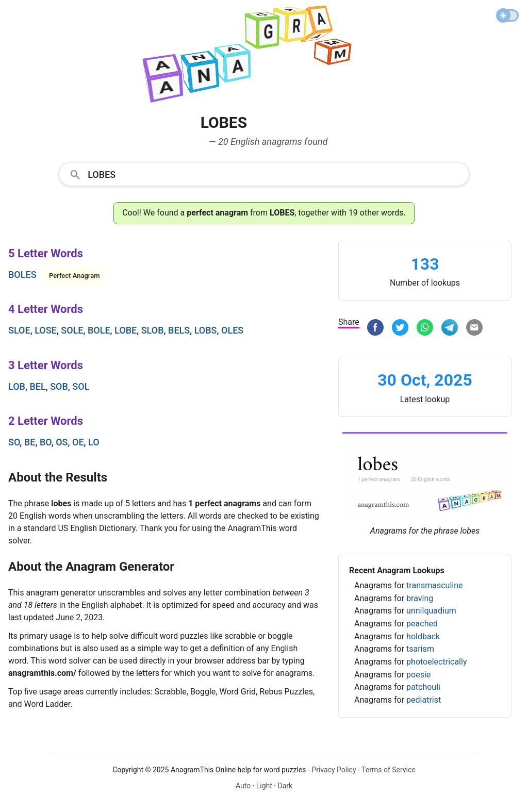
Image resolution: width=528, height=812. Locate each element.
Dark (285, 786)
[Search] (275, 174)
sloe (19, 330)
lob (17, 386)
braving (420, 598)
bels (179, 330)
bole (99, 330)
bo (46, 442)
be (30, 442)
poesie (418, 675)
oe (78, 442)
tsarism (420, 649)
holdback (423, 636)
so (14, 442)
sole (72, 330)
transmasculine (434, 585)
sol (81, 386)
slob (153, 330)
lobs (206, 330)
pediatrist (424, 700)
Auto (243, 786)
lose (46, 330)
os (62, 442)
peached (422, 624)
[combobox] (264, 174)
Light (264, 786)
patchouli (423, 687)
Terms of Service (389, 770)
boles (22, 275)
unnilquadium (431, 611)
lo (94, 442)
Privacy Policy (334, 770)
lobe (126, 330)
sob (59, 386)
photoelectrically (436, 662)
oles (232, 330)
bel (37, 386)
